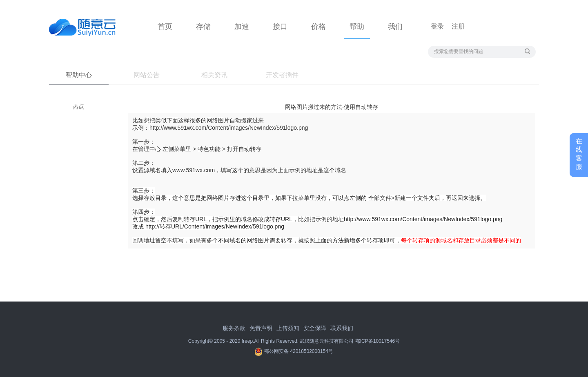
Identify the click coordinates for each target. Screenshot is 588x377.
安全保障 (315, 328)
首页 (165, 27)
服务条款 (234, 328)
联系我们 (342, 328)
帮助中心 (79, 75)
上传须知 (288, 328)
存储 (203, 27)
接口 (280, 27)
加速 (242, 27)
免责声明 (261, 328)
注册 (458, 26)
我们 (395, 27)
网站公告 (147, 75)
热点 (78, 106)
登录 (437, 26)
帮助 (357, 27)
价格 (318, 27)
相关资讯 (214, 75)
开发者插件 (282, 75)
